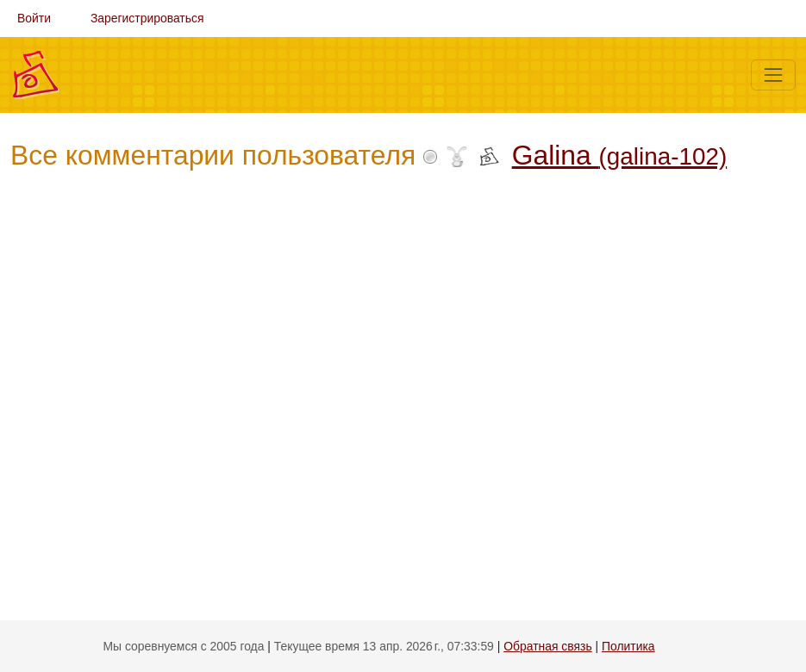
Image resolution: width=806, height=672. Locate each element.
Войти (34, 18)
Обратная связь (547, 646)
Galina (620, 155)
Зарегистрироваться (147, 18)
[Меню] (773, 75)
